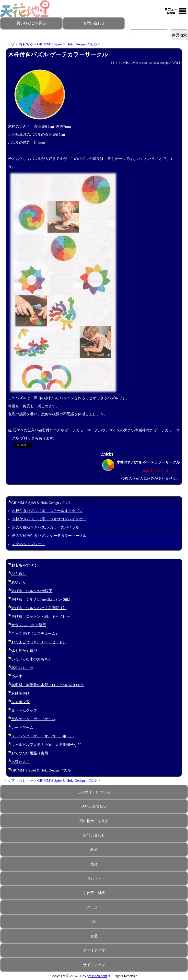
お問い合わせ (94, 23)
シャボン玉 (20, 702)
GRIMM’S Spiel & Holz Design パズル (67, 44)
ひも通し (19, 574)
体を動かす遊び (24, 651)
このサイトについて (94, 792)
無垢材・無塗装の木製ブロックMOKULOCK (48, 685)
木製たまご (20, 762)
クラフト (94, 907)
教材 (94, 850)
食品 (94, 936)
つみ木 (17, 676)
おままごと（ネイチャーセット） (39, 642)
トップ (9, 44)
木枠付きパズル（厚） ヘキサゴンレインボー (49, 519)
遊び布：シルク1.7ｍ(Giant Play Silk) (41, 599)
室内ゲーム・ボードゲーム (33, 719)
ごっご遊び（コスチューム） (35, 634)
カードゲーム (22, 728)
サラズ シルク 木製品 (29, 625)
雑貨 (94, 864)
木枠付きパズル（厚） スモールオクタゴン (47, 511)
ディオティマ (94, 950)
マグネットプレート (29, 544)
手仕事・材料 (94, 893)
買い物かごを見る (31, 23)
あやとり (19, 582)
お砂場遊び (20, 693)
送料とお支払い (94, 806)
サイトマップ (94, 965)
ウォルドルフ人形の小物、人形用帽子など (46, 745)
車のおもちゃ (22, 668)
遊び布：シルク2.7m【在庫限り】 (39, 608)
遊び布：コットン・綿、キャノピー (41, 616)
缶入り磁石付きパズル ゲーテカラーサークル (65, 430)
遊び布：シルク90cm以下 (32, 591)
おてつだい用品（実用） (31, 753)
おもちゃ (26, 44)
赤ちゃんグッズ (24, 710)
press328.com (97, 976)
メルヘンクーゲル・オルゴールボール (42, 736)
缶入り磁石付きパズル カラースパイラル (46, 527)
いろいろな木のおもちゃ (31, 659)
